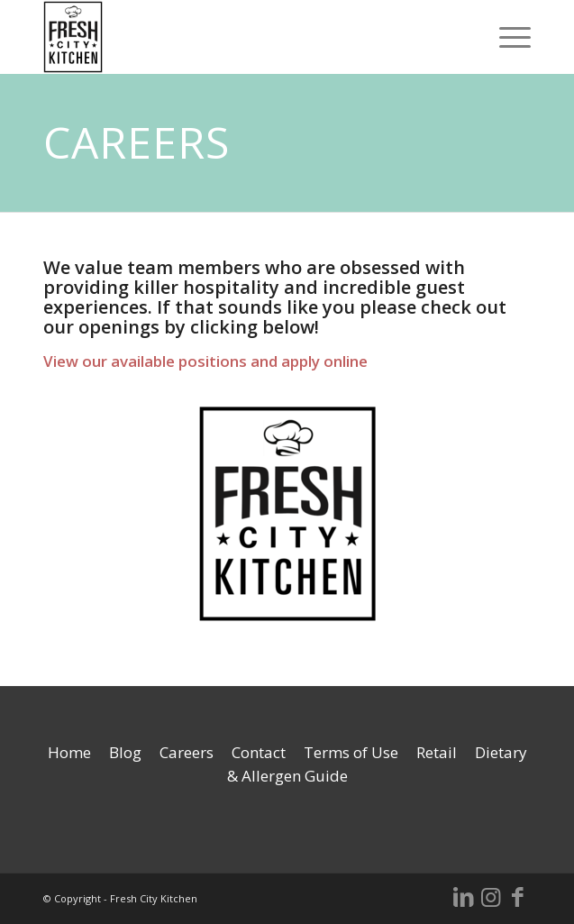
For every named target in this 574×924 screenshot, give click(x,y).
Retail (437, 752)
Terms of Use (351, 752)
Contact (259, 752)
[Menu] (506, 37)
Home (69, 752)
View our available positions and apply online (205, 361)
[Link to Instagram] (490, 896)
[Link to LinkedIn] (463, 896)
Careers (187, 752)
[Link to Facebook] (517, 896)
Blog (125, 752)
